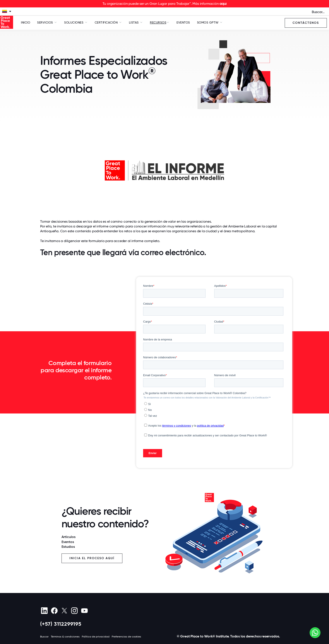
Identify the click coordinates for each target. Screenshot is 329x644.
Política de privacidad (96, 637)
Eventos (183, 22)
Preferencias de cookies (126, 637)
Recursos (158, 22)
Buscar (44, 637)
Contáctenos (306, 23)
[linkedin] (44, 611)
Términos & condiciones (65, 637)
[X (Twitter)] (64, 611)
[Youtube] (84, 611)
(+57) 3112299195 (61, 624)
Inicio (26, 22)
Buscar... (318, 12)
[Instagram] (74, 611)
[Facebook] (54, 611)
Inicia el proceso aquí (92, 558)
